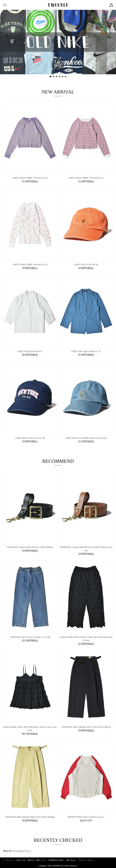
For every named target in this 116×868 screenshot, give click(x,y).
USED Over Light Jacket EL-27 (86, 351)
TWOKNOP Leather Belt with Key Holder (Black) (30, 547)
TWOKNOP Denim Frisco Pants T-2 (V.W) (30, 637)
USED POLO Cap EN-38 (86, 265)
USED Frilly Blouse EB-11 (30, 351)
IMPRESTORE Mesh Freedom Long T (86, 817)
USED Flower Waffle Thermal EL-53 (30, 265)
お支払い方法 (20, 860)
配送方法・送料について (37, 860)
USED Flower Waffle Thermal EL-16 (30, 178)
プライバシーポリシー (87, 860)
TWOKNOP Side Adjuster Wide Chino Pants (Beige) (30, 817)
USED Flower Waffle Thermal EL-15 (86, 178)
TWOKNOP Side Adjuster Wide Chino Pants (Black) (86, 727)
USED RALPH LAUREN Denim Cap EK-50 (86, 438)
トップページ (8, 860)
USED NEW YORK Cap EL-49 (30, 438)
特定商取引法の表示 (56, 860)
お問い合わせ (71, 860)
